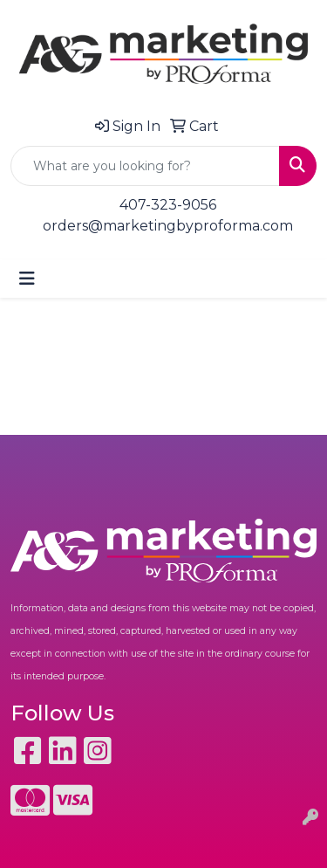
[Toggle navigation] (27, 279)
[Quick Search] (145, 166)
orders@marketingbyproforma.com (168, 226)
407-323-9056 (168, 205)
